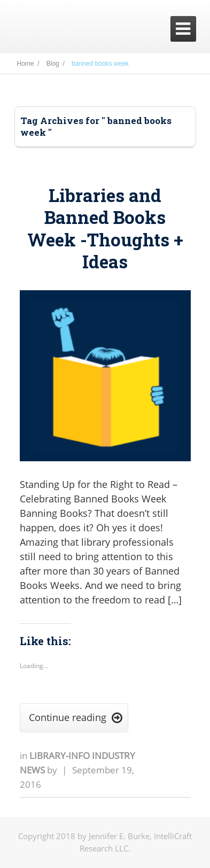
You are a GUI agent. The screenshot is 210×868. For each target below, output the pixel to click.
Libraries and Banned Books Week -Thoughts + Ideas (105, 228)
